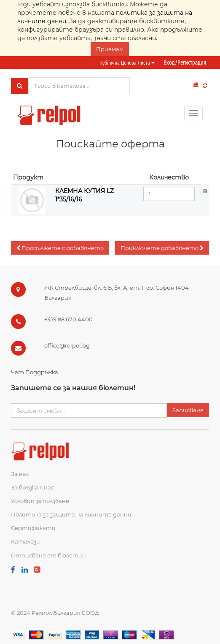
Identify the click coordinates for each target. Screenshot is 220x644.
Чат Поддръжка (35, 372)
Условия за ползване (40, 501)
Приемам (110, 49)
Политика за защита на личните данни (71, 514)
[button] (60, 248)
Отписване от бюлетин (48, 555)
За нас (20, 474)
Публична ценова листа (127, 63)
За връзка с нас (32, 487)
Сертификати (33, 528)
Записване (188, 410)
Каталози (25, 541)
